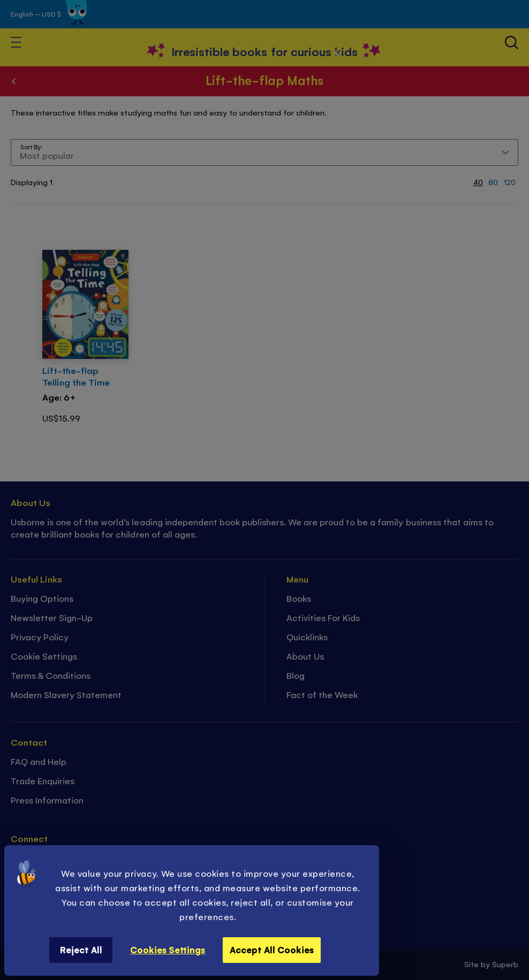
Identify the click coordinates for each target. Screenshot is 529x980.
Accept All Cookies (272, 950)
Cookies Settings (168, 950)
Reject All (81, 950)
